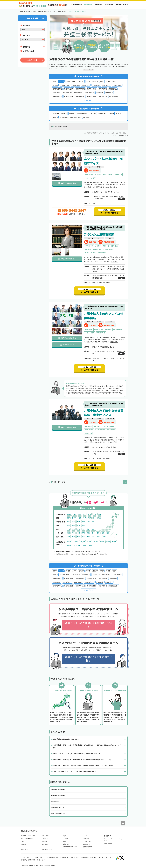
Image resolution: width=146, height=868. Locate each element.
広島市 (114, 542)
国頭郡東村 (99, 93)
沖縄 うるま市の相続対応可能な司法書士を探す (88, 659)
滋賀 (88, 529)
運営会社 (24, 860)
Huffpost (44, 841)
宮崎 (93, 537)
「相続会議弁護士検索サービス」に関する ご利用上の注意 (73, 552)
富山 (83, 522)
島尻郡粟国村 (103, 96)
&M (22, 838)
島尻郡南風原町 (80, 89)
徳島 (98, 533)
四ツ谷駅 (110, 419)
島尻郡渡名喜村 (92, 96)
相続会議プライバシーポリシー (70, 858)
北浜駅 (109, 238)
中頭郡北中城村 (117, 85)
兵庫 (74, 529)
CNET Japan (46, 836)
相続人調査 (93, 114)
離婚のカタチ (25, 850)
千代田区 (99, 322)
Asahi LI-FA (87, 844)
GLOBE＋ (65, 838)
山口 (78, 533)
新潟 (69, 522)
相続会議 (86, 838)
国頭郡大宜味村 (89, 93)
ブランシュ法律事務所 (99, 234)
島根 (88, 533)
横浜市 (69, 542)
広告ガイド (32, 860)
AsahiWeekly (108, 843)
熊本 (83, 537)
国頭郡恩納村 (113, 89)
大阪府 (89, 238)
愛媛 (103, 533)
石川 (88, 522)
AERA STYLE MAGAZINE (70, 847)
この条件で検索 (31, 60)
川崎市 (84, 546)
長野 (78, 522)
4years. (86, 836)
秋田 (85, 514)
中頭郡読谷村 (106, 85)
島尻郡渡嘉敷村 (69, 96)
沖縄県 (89, 167)
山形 (94, 514)
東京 (69, 518)
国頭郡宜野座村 (67, 93)
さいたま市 (77, 546)
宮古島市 (55, 85)
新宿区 (99, 419)
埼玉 (80, 518)
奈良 (83, 529)
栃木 (94, 518)
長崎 (78, 537)
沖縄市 (68, 81)
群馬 (99, 518)
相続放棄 (72, 114)
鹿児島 (99, 537)
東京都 (89, 322)
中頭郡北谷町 (96, 85)
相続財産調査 (102, 114)
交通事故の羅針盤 (89, 847)
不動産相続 (86, 117)
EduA (23, 841)
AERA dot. (45, 844)
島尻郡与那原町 (57, 89)
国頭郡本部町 (103, 89)
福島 (99, 514)
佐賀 (74, 537)
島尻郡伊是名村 (114, 96)
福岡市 (96, 542)
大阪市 (99, 238)
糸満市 (74, 81)
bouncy (44, 847)
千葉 (85, 518)
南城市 (102, 81)
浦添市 (88, 81)
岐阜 (78, 525)
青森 (75, 514)
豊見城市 (95, 81)
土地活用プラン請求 (122, 5)
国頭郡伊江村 (109, 93)
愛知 (69, 525)
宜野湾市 (81, 81)
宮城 (90, 514)
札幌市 (89, 542)
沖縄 (104, 537)
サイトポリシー (40, 858)
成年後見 (55, 117)
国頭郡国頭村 (78, 93)
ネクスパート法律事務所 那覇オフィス (104, 161)
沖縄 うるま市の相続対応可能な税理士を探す (88, 625)
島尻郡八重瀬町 (69, 89)
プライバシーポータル (104, 858)
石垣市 (114, 81)
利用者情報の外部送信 (89, 858)
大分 (88, 537)
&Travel (30, 838)
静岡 (74, 525)
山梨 (74, 522)
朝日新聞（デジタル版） (28, 836)
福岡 (69, 537)
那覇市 (55, 81)
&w (26, 838)
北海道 (69, 514)
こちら (95, 554)
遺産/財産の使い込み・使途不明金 (70, 117)
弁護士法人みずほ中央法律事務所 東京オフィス (104, 413)
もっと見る (88, 101)
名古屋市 (82, 542)
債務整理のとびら (47, 850)
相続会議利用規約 (53, 858)
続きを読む (113, 187)
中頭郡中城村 (76, 85)
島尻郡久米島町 (80, 96)
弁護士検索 (88, 5)
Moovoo (24, 844)
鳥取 (83, 533)
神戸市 (102, 542)
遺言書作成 (56, 114)
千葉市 (91, 546)
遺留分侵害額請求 (82, 114)
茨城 (90, 518)
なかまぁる (66, 844)
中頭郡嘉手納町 (65, 85)
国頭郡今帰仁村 (92, 89)
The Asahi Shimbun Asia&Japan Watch (114, 840)
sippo (64, 836)
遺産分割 (64, 114)
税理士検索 (98, 5)
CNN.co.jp (45, 838)
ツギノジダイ (87, 841)
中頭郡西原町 (86, 85)
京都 (78, 529)
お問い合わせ (41, 860)
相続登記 (111, 114)
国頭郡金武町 (57, 93)
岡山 (74, 533)
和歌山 (94, 529)
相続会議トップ (77, 5)
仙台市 (69, 546)
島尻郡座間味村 (57, 96)
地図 (121, 199)
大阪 (69, 529)
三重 (83, 525)
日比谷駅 (110, 322)
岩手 (80, 514)
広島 (69, 533)
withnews (24, 847)
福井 (93, 522)
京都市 (108, 542)
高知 (108, 533)
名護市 (108, 81)
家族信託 (119, 114)
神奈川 (74, 518)
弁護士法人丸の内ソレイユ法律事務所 (104, 316)
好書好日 (65, 841)
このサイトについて (27, 858)
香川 (93, 533)
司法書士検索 (109, 5)
